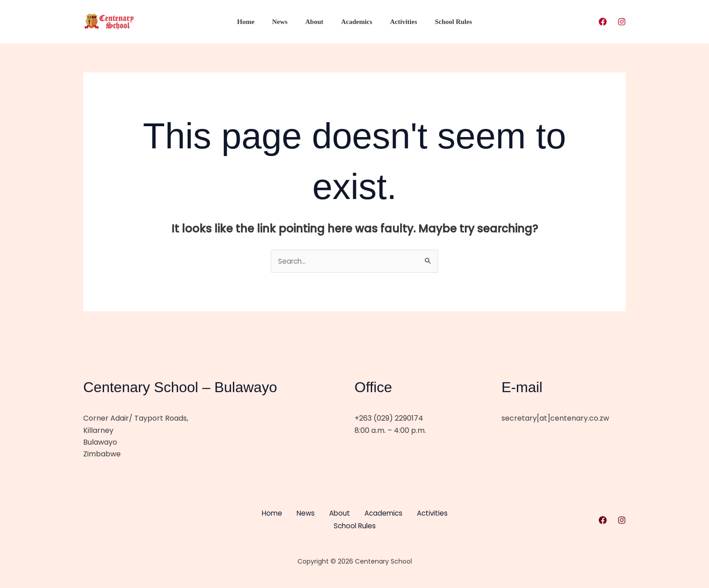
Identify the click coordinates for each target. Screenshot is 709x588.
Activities (397, 22)
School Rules (443, 22)
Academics (355, 22)
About (317, 22)
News (286, 22)
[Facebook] (603, 22)
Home (256, 22)
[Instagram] (622, 22)
